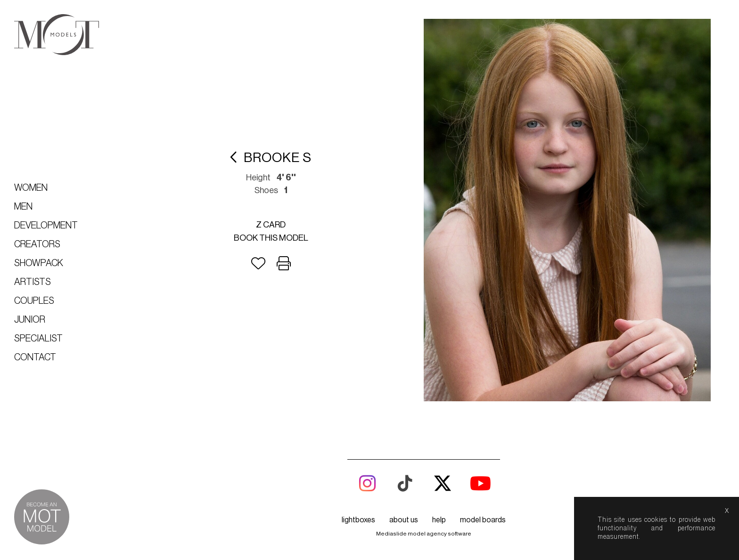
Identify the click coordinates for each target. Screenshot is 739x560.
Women (31, 188)
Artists (33, 282)
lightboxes (358, 520)
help (439, 520)
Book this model (271, 238)
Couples (34, 301)
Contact (35, 357)
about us (404, 520)
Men (23, 207)
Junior (30, 320)
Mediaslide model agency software (424, 534)
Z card (271, 225)
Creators (37, 244)
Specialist (38, 339)
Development (46, 226)
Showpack (39, 263)
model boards (483, 520)
